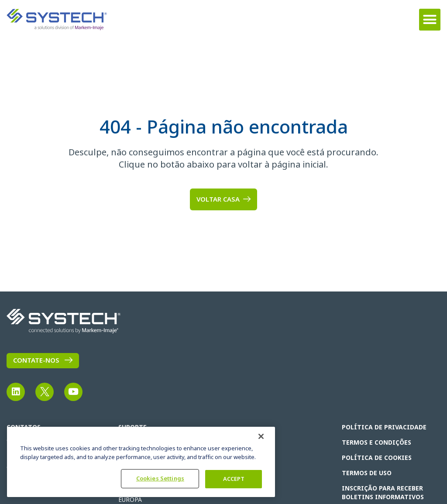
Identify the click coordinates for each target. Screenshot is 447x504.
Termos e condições (377, 442)
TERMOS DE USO (367, 473)
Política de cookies (377, 458)
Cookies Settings (160, 478)
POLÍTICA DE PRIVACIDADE (384, 427)
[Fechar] (261, 436)
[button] (430, 20)
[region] (141, 462)
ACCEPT (234, 479)
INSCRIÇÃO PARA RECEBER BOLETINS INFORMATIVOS (383, 493)
